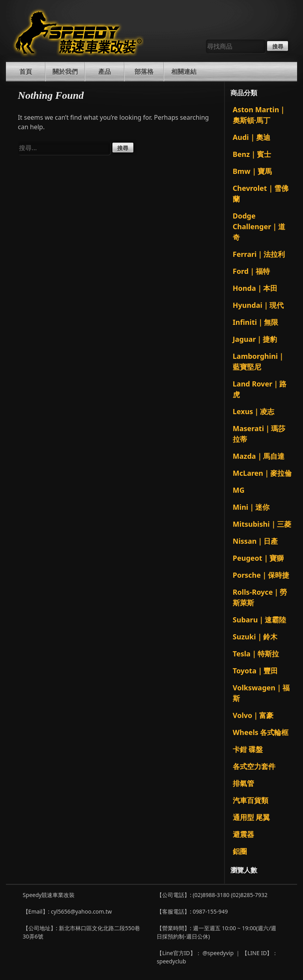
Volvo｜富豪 (253, 715)
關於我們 (65, 72)
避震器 (243, 834)
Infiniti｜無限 (255, 322)
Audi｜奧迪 (252, 137)
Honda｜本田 (255, 288)
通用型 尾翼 (252, 817)
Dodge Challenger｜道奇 (259, 226)
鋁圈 (240, 851)
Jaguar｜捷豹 (255, 339)
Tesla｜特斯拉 (256, 654)
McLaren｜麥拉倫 (262, 473)
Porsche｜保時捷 (261, 575)
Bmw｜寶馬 (252, 171)
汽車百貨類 (251, 800)
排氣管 (243, 783)
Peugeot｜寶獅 (258, 558)
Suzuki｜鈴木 (255, 637)
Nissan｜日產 (255, 541)
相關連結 (184, 72)
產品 (105, 72)
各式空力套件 (254, 766)
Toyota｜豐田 (255, 671)
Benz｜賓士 (252, 154)
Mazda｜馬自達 (259, 456)
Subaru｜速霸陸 (260, 620)
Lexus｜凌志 (254, 411)
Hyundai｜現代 (258, 305)
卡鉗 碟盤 (248, 749)
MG (239, 490)
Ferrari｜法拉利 (259, 254)
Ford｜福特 (251, 271)
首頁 (26, 72)
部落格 (144, 72)
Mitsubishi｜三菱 (262, 524)
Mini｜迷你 (251, 507)
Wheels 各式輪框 (261, 732)
